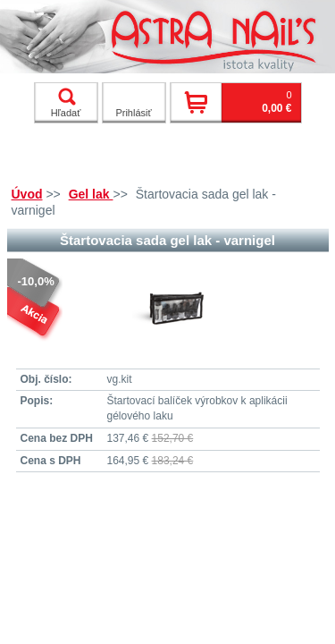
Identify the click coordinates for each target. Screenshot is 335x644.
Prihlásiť (133, 113)
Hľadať (66, 103)
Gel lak (91, 194)
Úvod (27, 194)
